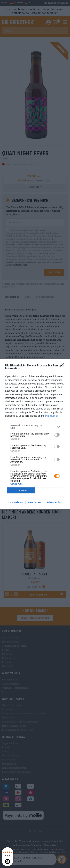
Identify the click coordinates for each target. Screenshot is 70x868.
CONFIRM (21, 490)
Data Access (35, 502)
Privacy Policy (54, 502)
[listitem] (35, 427)
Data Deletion (16, 502)
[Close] (63, 366)
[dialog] (35, 434)
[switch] (57, 435)
